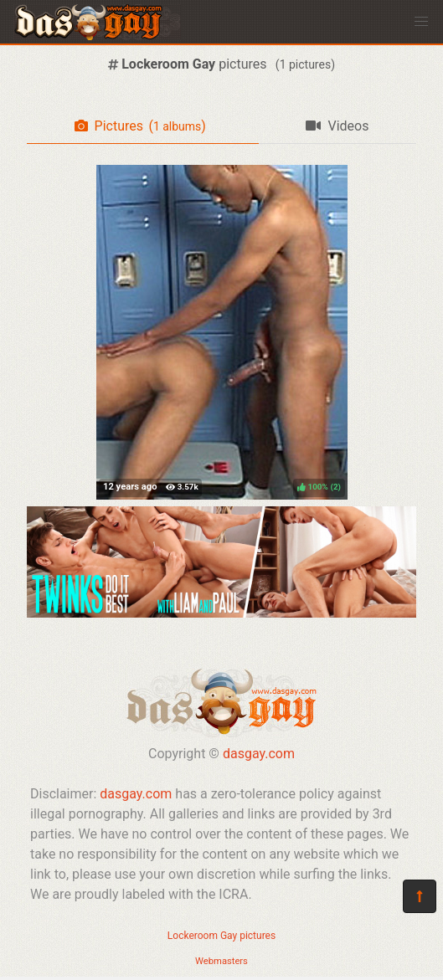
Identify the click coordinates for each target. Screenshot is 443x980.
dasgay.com (259, 754)
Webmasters (221, 961)
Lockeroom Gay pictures (221, 936)
